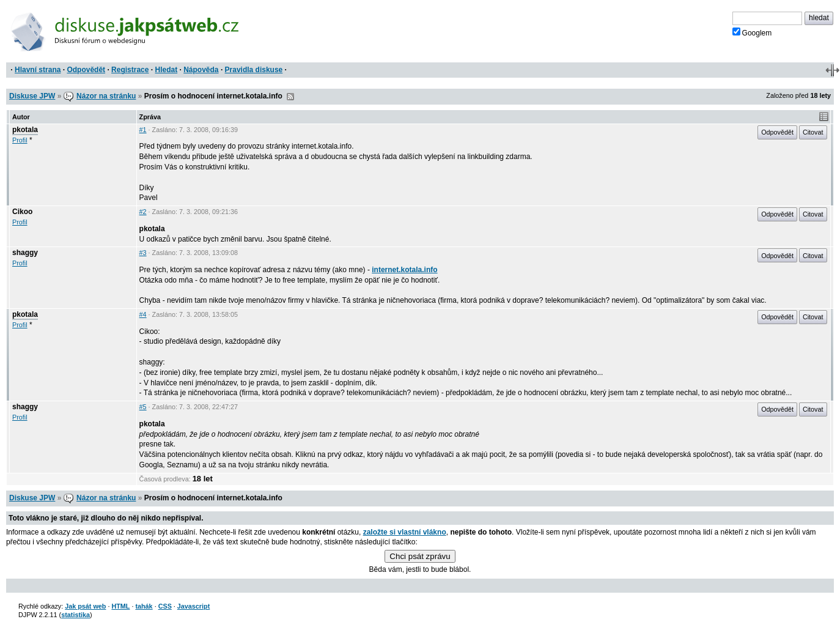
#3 (143, 253)
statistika (76, 615)
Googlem (752, 32)
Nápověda (201, 70)
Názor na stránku (106, 96)
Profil (20, 140)
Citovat (813, 132)
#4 (143, 314)
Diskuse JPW (32, 96)
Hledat (166, 70)
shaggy (25, 253)
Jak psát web (85, 606)
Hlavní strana (38, 70)
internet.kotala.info (404, 270)
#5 (143, 407)
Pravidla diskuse (254, 70)
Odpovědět (86, 70)
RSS (290, 97)
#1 (143, 130)
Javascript (193, 606)
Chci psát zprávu (420, 556)
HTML (120, 606)
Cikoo (22, 212)
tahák (144, 606)
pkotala (25, 130)
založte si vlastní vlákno (405, 532)
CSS (165, 606)
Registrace (130, 70)
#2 (143, 212)
